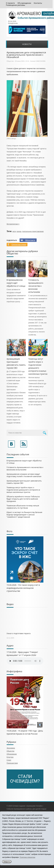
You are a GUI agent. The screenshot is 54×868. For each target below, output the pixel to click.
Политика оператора (27, 857)
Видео (10, 604)
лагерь (19, 231)
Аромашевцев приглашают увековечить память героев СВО (24, 482)
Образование (12, 754)
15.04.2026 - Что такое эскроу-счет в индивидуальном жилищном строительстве (23, 588)
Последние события (18, 454)
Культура (10, 757)
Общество (10, 61)
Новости (27, 44)
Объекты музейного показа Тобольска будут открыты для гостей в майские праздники (23, 499)
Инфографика (14, 671)
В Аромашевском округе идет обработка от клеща (16, 283)
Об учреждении (24, 3)
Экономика (11, 748)
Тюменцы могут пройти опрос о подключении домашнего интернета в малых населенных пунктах (23, 490)
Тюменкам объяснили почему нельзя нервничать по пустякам (23, 507)
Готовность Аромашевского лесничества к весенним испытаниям (36, 286)
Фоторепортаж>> (13, 224)
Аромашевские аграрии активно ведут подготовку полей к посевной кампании (24, 475)
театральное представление (33, 231)
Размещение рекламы (16, 5)
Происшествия (12, 763)
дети (14, 231)
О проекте (10, 3)
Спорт (9, 760)
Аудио (10, 646)
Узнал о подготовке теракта (19, 633)
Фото (10, 531)
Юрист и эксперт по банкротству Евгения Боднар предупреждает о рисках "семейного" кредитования (24, 515)
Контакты (38, 3)
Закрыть (7, 862)
